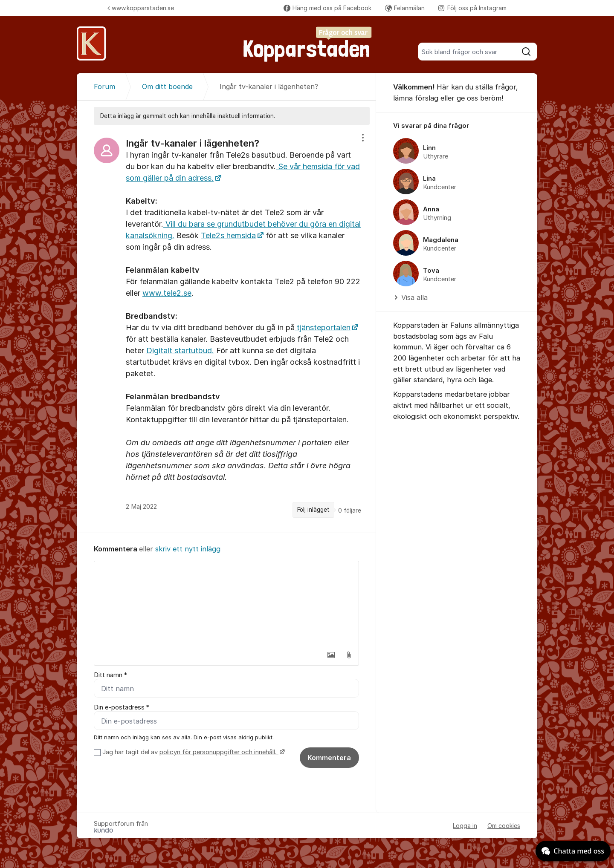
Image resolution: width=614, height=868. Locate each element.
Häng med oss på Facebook (327, 8)
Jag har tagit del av (193, 752)
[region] (226, 329)
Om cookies (504, 826)
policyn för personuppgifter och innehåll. (219, 752)
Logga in (465, 826)
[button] (331, 655)
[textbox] (226, 604)
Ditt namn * (110, 675)
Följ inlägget (313, 510)
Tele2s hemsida (228, 235)
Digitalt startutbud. (180, 350)
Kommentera (329, 758)
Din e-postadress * (122, 707)
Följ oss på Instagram (472, 8)
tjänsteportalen (323, 327)
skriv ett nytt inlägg (188, 549)
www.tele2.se (167, 293)
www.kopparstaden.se (141, 8)
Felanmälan (405, 8)
